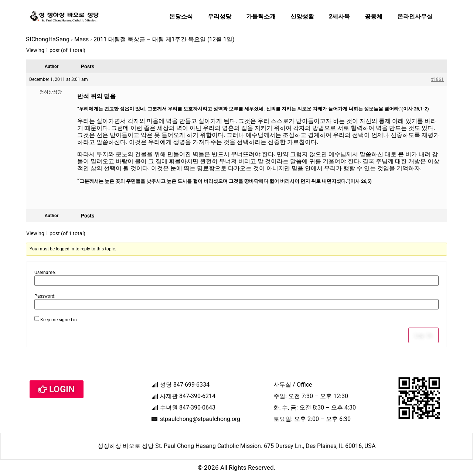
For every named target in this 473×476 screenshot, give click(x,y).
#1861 (437, 79)
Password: (45, 296)
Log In (423, 335)
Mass (81, 39)
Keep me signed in (59, 320)
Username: (45, 273)
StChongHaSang (48, 39)
